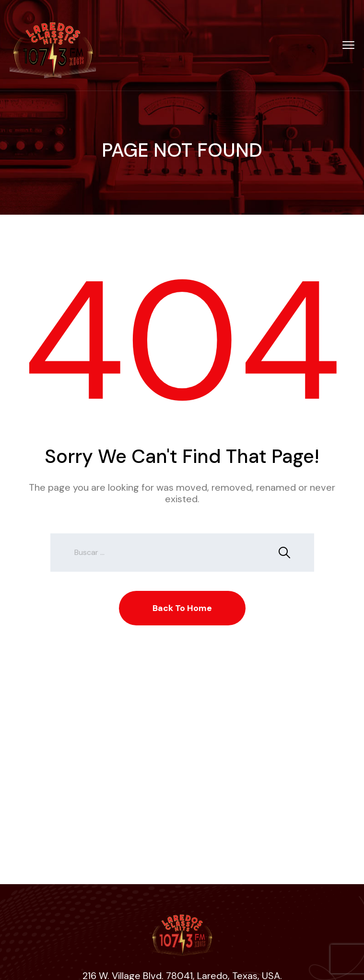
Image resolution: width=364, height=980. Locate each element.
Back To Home (182, 608)
